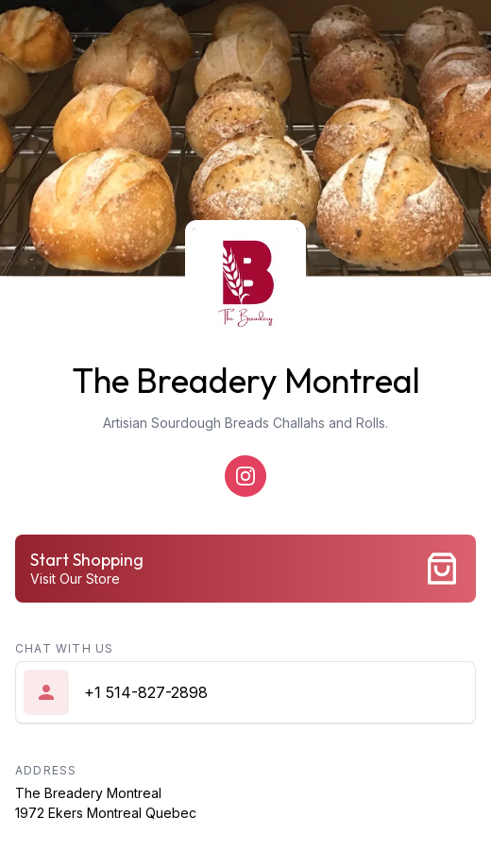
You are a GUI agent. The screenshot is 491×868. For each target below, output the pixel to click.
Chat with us (64, 648)
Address (46, 770)
